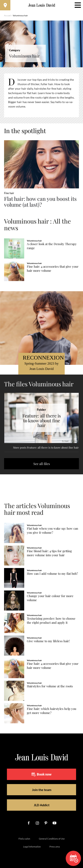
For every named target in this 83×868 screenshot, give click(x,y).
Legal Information (32, 847)
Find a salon (24, 839)
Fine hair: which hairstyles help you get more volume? (52, 711)
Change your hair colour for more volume (50, 598)
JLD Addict (42, 805)
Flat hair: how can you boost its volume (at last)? (40, 202)
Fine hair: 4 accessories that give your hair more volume (53, 269)
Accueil (8, 15)
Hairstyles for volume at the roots (50, 686)
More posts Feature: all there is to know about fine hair (46, 447)
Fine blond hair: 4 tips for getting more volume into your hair (49, 553)
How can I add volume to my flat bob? (52, 574)
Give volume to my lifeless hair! (48, 641)
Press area (55, 847)
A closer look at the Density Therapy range (52, 246)
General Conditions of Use (52, 839)
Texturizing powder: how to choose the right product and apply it (51, 621)
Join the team (42, 790)
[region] (41, 95)
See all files (42, 464)
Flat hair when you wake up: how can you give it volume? (52, 531)
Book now (41, 774)
